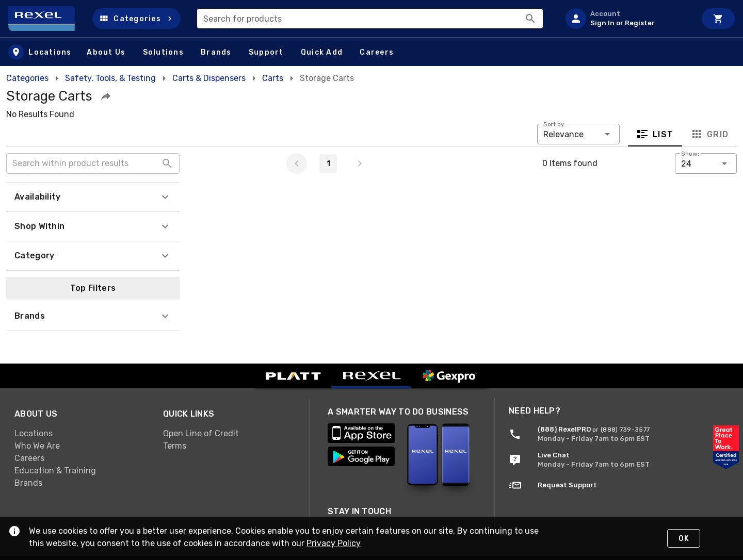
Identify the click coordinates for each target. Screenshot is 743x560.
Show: (690, 154)
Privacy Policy (334, 543)
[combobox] (370, 19)
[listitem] (626, 19)
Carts (273, 78)
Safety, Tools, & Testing (110, 78)
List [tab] (655, 134)
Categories (27, 78)
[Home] (46, 19)
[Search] (530, 19)
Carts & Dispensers (209, 78)
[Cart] (718, 19)
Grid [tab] (709, 134)
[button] (136, 19)
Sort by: (555, 124)
